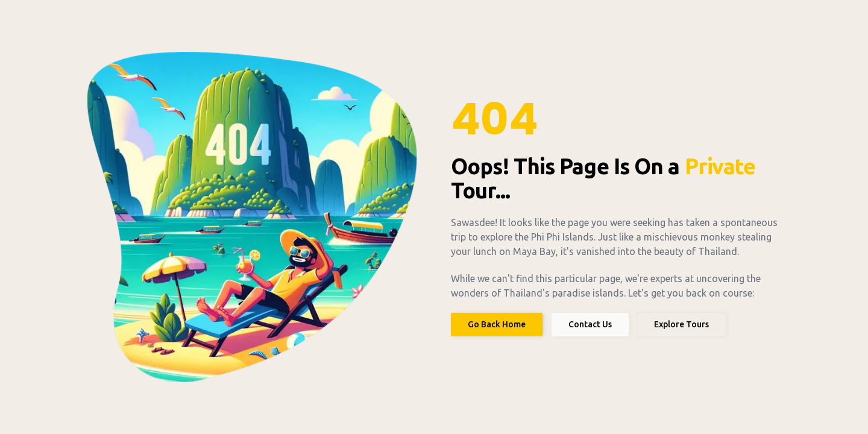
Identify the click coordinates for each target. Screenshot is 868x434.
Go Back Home (497, 324)
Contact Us (590, 324)
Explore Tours (681, 324)
